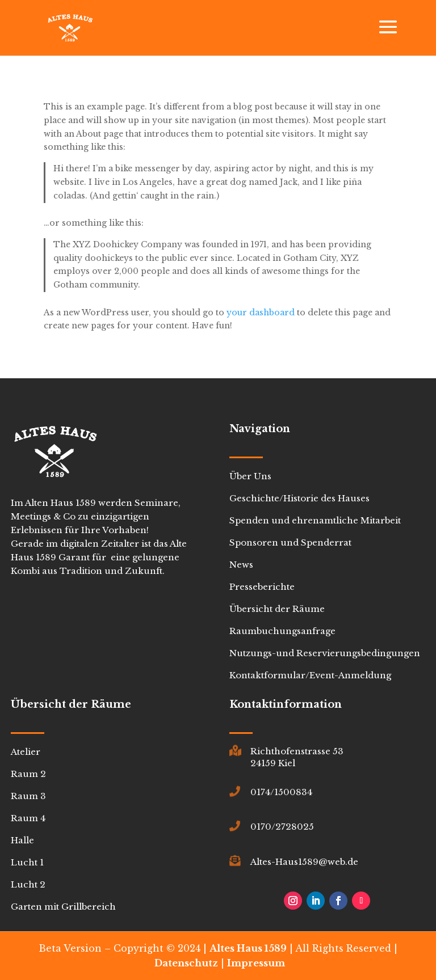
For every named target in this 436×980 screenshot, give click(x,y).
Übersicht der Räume (277, 609)
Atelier (26, 752)
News (241, 565)
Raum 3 (28, 796)
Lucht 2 (28, 884)
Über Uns (250, 476)
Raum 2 (28, 774)
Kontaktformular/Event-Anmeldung (310, 675)
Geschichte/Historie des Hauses (299, 498)
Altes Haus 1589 (248, 948)
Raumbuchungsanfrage (282, 631)
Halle (22, 840)
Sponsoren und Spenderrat (290, 542)
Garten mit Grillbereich (63, 907)
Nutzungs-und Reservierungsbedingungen (325, 653)
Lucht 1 (27, 862)
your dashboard (261, 312)
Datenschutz (186, 963)
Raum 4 (28, 818)
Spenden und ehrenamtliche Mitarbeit (315, 520)
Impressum (256, 963)
